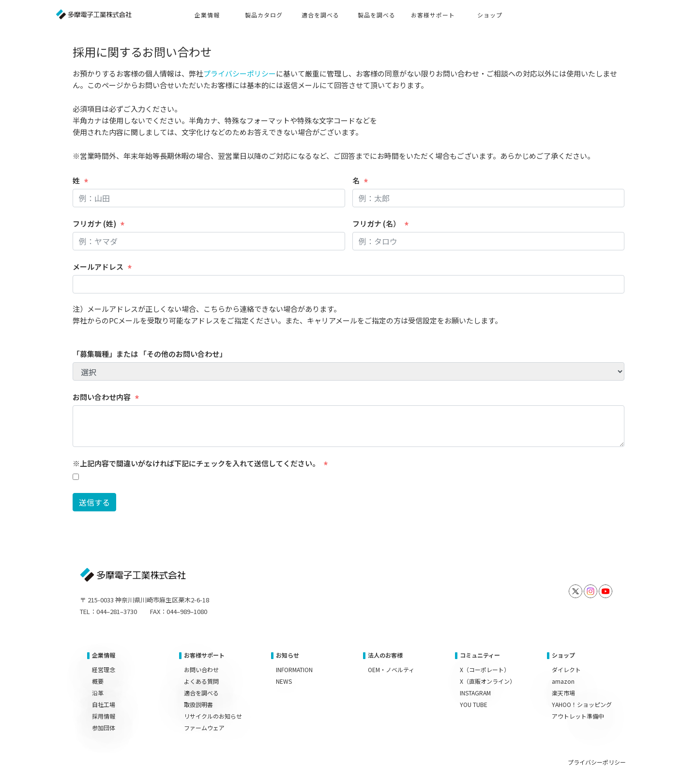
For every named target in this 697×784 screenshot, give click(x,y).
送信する (94, 502)
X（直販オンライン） (488, 681)
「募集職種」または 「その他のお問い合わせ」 (150, 354)
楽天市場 (563, 693)
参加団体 (104, 728)
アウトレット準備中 (578, 716)
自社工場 (104, 704)
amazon (563, 681)
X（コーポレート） (485, 669)
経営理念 (104, 669)
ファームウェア (204, 728)
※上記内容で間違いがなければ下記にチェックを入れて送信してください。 (196, 463)
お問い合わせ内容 (102, 397)
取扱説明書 (198, 704)
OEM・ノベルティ (391, 669)
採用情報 (104, 716)
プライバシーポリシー (240, 73)
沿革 (98, 693)
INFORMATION (294, 669)
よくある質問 (201, 681)
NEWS (284, 681)
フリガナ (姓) (94, 223)
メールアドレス (98, 267)
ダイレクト (566, 669)
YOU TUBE (474, 704)
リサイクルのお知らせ (213, 716)
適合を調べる (201, 693)
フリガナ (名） (376, 223)
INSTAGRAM (475, 693)
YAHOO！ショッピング (582, 704)
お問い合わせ (201, 669)
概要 (98, 681)
